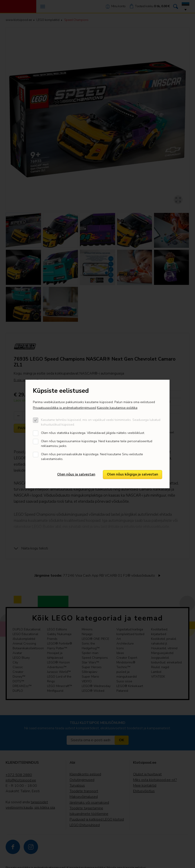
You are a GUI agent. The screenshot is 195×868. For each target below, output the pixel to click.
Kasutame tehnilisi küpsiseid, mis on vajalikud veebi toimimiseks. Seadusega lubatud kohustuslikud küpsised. (101, 422)
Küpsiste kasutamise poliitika (117, 408)
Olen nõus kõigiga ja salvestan (133, 474)
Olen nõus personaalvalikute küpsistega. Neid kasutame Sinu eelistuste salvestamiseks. (92, 457)
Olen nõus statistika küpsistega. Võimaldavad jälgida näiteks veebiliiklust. (93, 433)
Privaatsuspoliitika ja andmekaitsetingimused (64, 408)
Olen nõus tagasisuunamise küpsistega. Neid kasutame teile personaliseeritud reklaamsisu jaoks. (97, 444)
